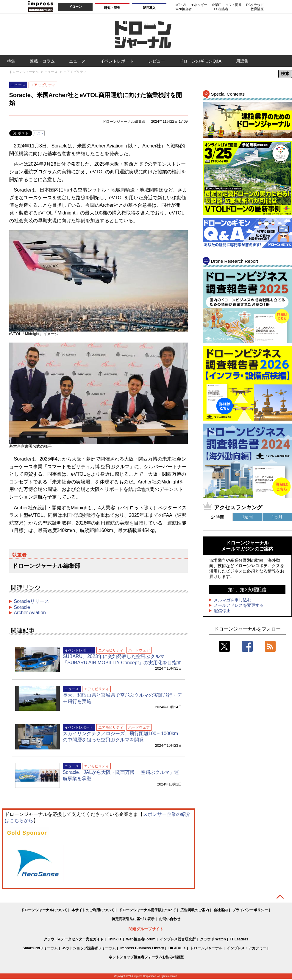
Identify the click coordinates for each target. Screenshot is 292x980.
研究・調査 (112, 8)
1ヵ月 (277, 517)
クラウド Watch (213, 939)
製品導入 (149, 8)
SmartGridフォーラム (40, 948)
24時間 (218, 517)
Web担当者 (184, 9)
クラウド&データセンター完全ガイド (74, 939)
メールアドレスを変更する (239, 605)
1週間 (247, 517)
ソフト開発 (234, 5)
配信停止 (222, 611)
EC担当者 (221, 9)
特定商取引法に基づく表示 (133, 919)
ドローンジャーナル (206, 948)
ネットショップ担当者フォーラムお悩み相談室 (146, 957)
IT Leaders (239, 939)
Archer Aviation (30, 613)
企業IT (216, 5)
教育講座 (257, 9)
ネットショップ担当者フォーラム (89, 948)
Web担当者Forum (141, 939)
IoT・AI (181, 5)
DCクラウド (255, 5)
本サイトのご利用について (93, 910)
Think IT (115, 939)
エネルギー (199, 5)
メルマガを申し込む (232, 600)
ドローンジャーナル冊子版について (147, 910)
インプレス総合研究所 (178, 939)
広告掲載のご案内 (195, 910)
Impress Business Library (142, 948)
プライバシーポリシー (250, 910)
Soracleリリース (32, 601)
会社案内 (221, 910)
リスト (39, 133)
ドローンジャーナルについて (44, 910)
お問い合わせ (170, 919)
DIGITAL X (177, 948)
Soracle (22, 607)
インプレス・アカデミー (246, 948)
